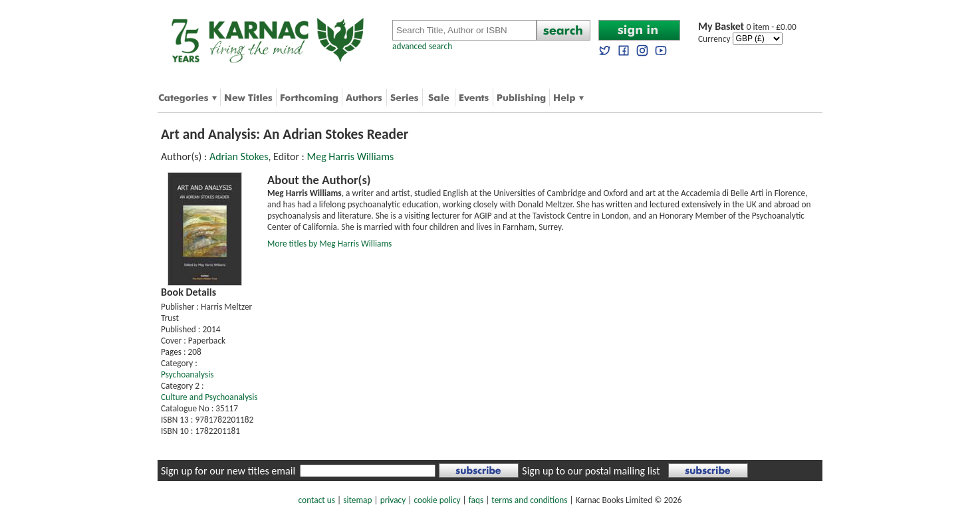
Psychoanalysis (187, 374)
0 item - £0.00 (747, 27)
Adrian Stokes (239, 156)
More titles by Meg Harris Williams (329, 244)
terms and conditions (529, 500)
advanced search (422, 46)
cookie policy (437, 500)
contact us (317, 500)
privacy (393, 500)
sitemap (357, 500)
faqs (476, 500)
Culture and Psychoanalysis (209, 397)
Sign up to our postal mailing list (591, 471)
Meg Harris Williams (351, 156)
